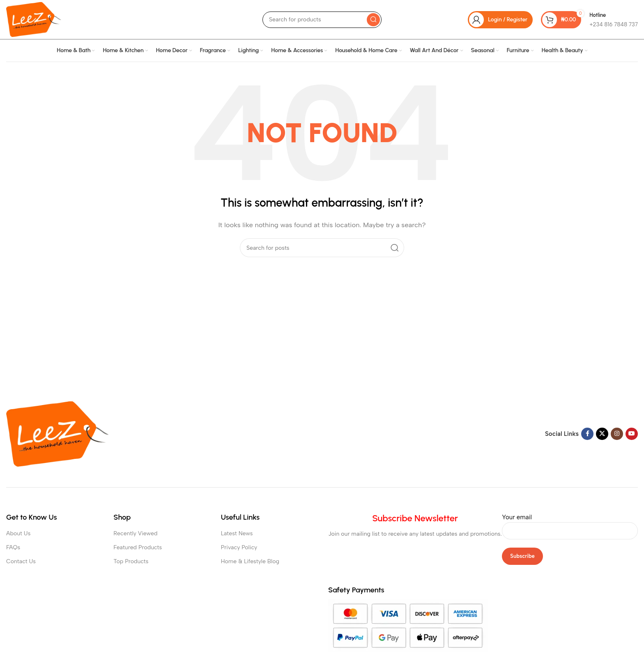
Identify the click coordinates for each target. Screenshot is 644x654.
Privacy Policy (239, 547)
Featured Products (138, 547)
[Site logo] (34, 19)
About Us (18, 533)
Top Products (131, 561)
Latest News (237, 533)
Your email (570, 524)
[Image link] (57, 433)
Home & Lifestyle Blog (250, 561)
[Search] (322, 20)
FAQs (13, 547)
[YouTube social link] (632, 434)
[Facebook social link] (587, 434)
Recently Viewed (135, 533)
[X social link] (602, 434)
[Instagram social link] (617, 434)
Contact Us (21, 561)
